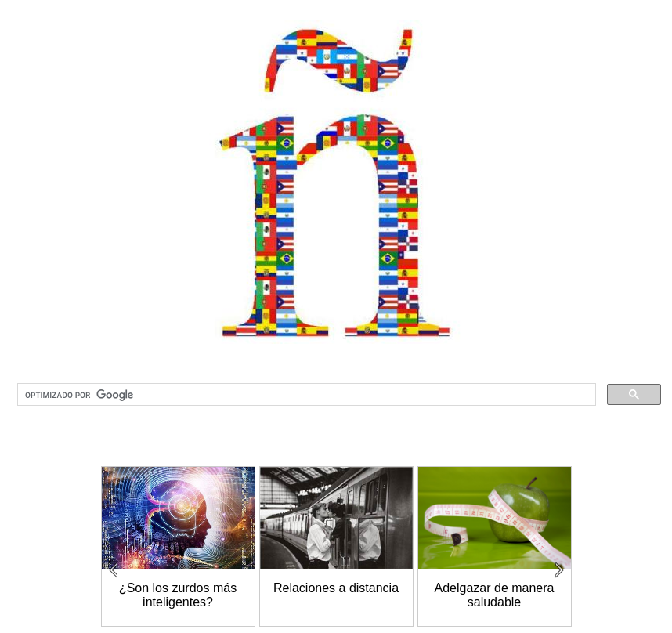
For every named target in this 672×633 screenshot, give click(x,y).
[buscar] (305, 395)
